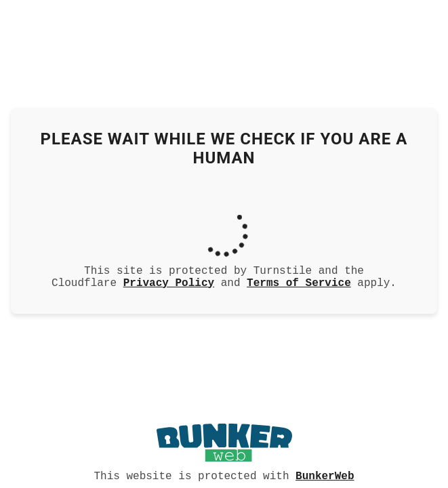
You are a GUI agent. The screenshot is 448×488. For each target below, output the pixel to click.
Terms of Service (299, 283)
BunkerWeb (325, 475)
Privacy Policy (169, 283)
